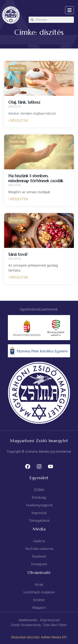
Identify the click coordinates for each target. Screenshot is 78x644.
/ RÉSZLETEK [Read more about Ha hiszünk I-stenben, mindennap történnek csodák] (18, 199)
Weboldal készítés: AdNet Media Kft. (39, 637)
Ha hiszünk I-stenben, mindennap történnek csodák (36, 178)
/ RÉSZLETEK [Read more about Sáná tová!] (18, 277)
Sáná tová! (18, 254)
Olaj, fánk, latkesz (24, 102)
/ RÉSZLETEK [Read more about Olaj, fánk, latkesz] (18, 120)
